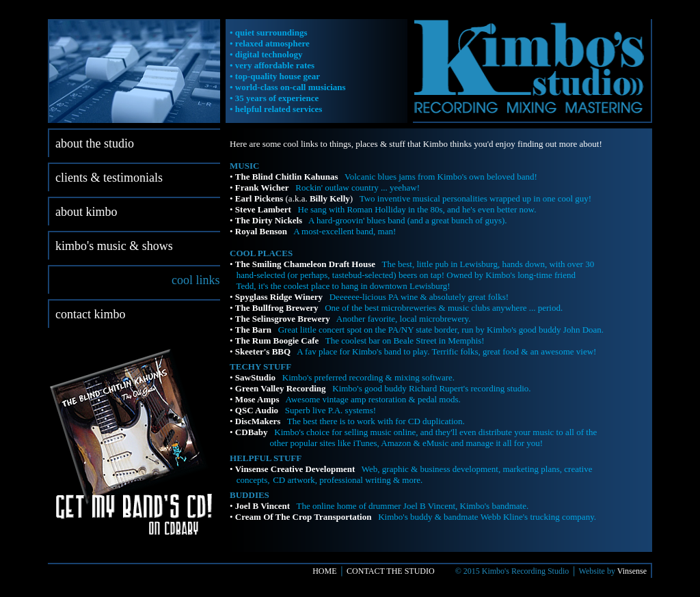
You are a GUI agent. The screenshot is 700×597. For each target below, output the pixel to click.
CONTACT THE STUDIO (391, 571)
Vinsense (632, 571)
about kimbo (86, 212)
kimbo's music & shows (114, 246)
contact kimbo (90, 314)
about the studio (95, 143)
